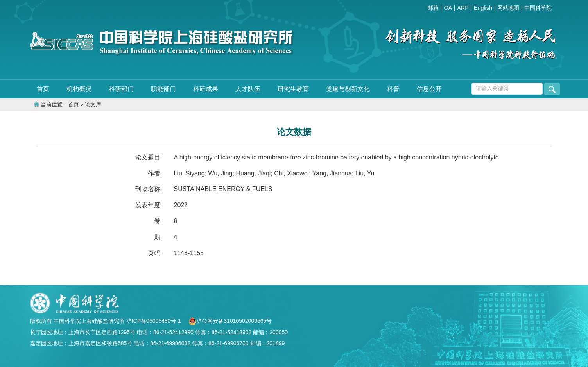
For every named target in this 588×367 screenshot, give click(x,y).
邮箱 (433, 8)
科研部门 (121, 89)
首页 (43, 89)
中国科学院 (538, 8)
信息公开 (429, 89)
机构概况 (79, 89)
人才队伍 (248, 89)
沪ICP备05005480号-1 (154, 321)
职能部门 (163, 89)
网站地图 (508, 8)
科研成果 (206, 89)
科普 (393, 89)
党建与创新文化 (348, 89)
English (483, 8)
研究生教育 (293, 89)
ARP (463, 8)
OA (448, 8)
